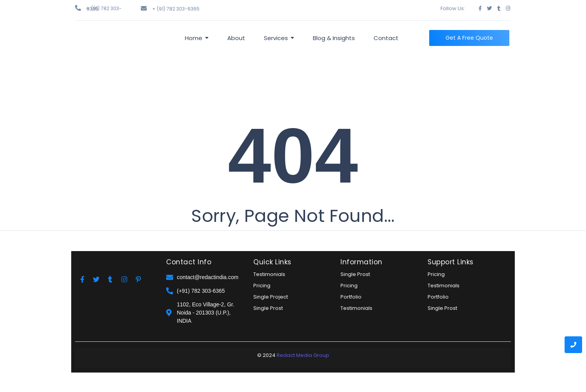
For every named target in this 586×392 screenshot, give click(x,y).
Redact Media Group (303, 355)
